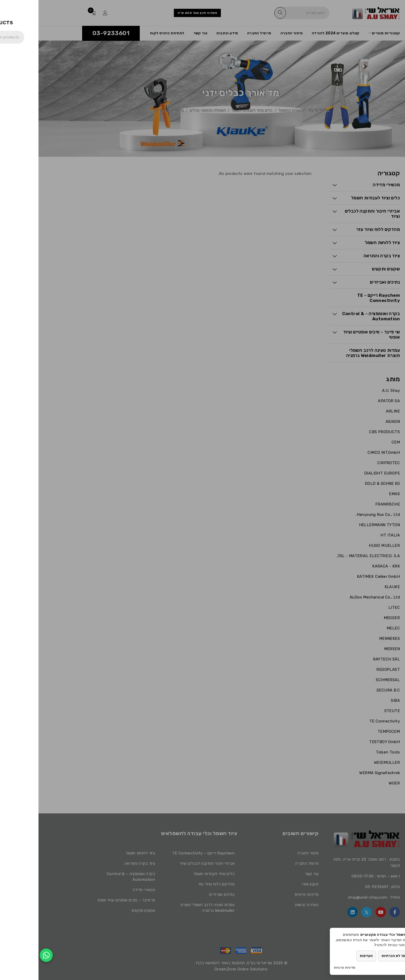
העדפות (328, 956)
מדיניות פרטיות (306, 967)
